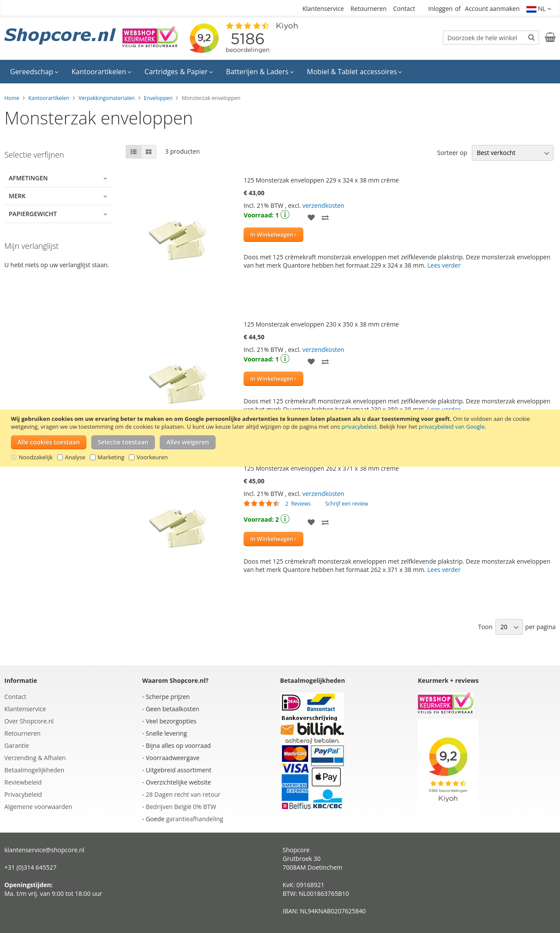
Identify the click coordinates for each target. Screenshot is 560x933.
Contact (404, 9)
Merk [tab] (17, 196)
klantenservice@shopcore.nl (44, 850)
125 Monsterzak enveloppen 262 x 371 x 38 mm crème (321, 468)
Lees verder (444, 265)
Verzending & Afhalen (35, 758)
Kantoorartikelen (49, 98)
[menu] (280, 72)
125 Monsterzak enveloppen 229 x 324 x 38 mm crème (321, 180)
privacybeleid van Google (452, 427)
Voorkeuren (152, 457)
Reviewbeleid (23, 782)
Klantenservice (323, 9)
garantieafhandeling (194, 819)
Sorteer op (452, 153)
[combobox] (491, 38)
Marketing (111, 457)
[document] (281, 438)
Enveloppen (158, 98)
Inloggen (440, 9)
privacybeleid (359, 427)
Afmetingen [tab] (28, 178)
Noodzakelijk (36, 457)
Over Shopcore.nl (29, 721)
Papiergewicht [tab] (33, 214)
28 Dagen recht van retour (183, 794)
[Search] (531, 37)
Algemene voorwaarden (38, 807)
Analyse (75, 457)
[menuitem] (34, 72)
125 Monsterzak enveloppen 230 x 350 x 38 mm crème (321, 324)
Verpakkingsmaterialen (107, 98)
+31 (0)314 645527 (31, 867)
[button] (539, 9)
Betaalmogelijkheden (34, 770)
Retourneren (369, 9)
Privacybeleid (23, 794)
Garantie (17, 745)
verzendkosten (323, 205)
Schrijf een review (347, 504)
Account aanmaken (492, 9)
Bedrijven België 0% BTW (181, 807)
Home (12, 98)
